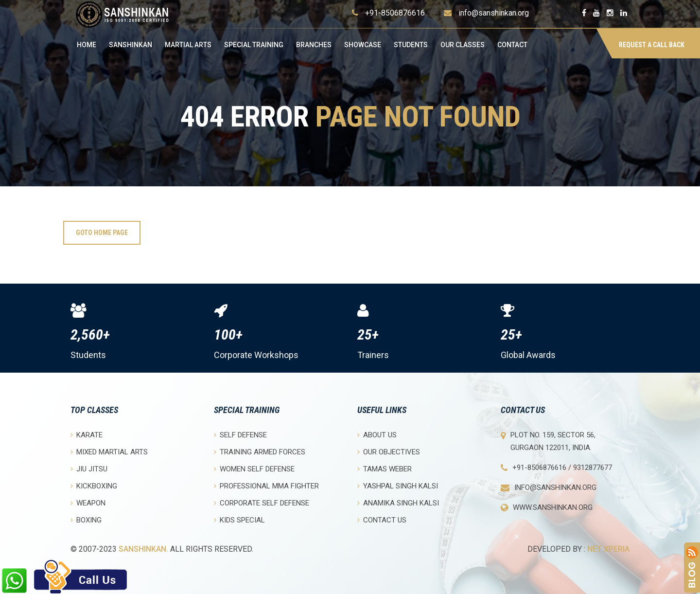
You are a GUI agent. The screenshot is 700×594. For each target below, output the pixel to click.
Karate (87, 435)
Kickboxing (94, 486)
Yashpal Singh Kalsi (398, 486)
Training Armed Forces (260, 452)
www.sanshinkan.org (553, 507)
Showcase (363, 45)
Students (411, 45)
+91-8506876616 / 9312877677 (562, 468)
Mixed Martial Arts (109, 452)
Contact (512, 45)
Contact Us (382, 520)
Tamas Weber (385, 469)
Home (87, 45)
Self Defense (240, 435)
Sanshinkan (131, 45)
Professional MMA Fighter (266, 486)
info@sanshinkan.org (494, 13)
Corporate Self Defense (262, 503)
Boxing (86, 520)
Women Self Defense (254, 469)
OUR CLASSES (463, 45)
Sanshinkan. (143, 549)
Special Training (254, 45)
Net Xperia (608, 549)
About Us (377, 435)
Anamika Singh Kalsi (398, 503)
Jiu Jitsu (89, 469)
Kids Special (239, 520)
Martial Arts (188, 45)
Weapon (88, 503)
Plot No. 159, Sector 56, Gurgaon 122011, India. (553, 441)
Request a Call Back (652, 45)
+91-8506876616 (395, 13)
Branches (314, 45)
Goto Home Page (102, 233)
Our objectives (389, 452)
